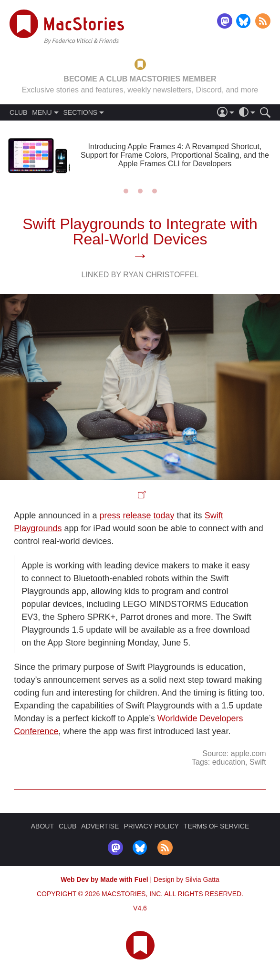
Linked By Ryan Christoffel (140, 275)
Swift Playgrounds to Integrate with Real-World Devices (140, 232)
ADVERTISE (100, 826)
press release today (137, 515)
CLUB (18, 112)
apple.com (249, 753)
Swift (258, 762)
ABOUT (42, 826)
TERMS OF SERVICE (216, 826)
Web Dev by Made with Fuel (104, 879)
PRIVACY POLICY (151, 826)
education (229, 762)
